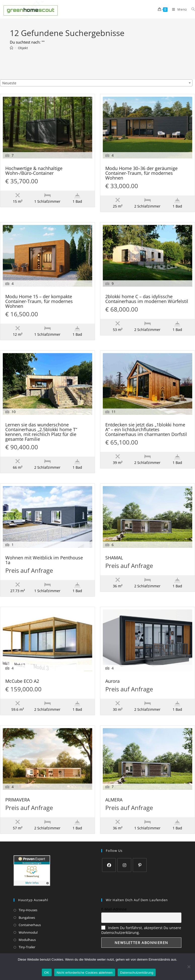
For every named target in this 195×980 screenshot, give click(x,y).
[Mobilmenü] (178, 9)
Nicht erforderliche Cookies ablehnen (85, 973)
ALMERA (114, 800)
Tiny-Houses (28, 910)
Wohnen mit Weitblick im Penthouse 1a (44, 560)
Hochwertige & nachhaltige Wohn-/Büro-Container (34, 171)
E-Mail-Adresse (114, 909)
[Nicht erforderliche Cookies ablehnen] (189, 967)
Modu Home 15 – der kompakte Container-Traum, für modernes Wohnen (39, 302)
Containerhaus (30, 925)
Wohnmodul (28, 932)
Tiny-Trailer (27, 947)
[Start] (11, 48)
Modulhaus (27, 940)
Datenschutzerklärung (97, 965)
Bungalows (27, 918)
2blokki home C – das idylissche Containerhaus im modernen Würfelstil (147, 299)
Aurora (112, 681)
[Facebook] (109, 865)
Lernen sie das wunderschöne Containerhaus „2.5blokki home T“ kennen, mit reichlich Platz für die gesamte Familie (41, 432)
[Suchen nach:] (191, 9)
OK (47, 973)
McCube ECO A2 (22, 681)
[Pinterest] (140, 865)
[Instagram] (124, 865)
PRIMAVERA (18, 800)
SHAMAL (114, 558)
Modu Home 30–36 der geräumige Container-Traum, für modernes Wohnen (141, 173)
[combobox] (96, 83)
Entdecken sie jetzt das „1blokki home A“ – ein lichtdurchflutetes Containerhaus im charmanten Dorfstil (146, 430)
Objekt (23, 48)
